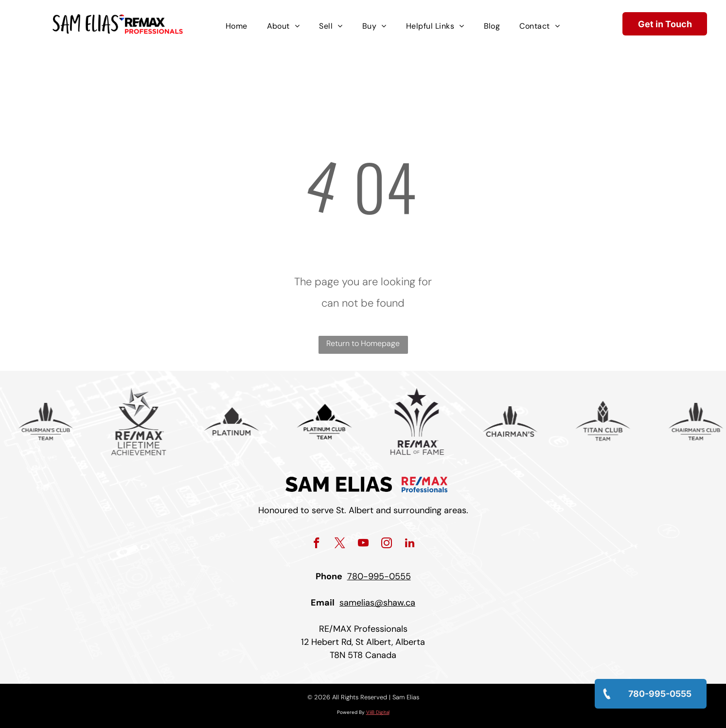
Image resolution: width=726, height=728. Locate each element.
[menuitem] (237, 26)
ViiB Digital (378, 712)
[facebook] (316, 544)
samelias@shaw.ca (377, 603)
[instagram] (386, 544)
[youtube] (363, 544)
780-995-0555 (379, 576)
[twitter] (340, 544)
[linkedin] (410, 544)
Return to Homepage (363, 343)
